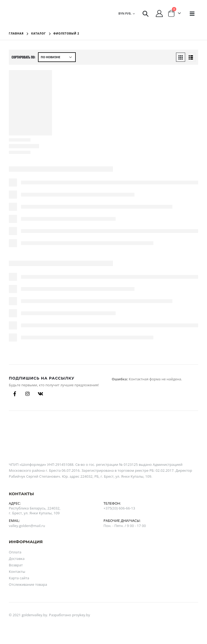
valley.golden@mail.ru (27, 526)
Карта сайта (19, 578)
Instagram (27, 394)
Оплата (15, 552)
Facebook (15, 394)
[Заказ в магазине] (57, 57)
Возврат (16, 565)
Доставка (17, 559)
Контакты (17, 571)
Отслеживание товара (28, 584)
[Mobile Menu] (192, 13)
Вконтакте (40, 394)
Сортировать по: (24, 57)
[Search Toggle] (145, 13)
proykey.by (81, 615)
